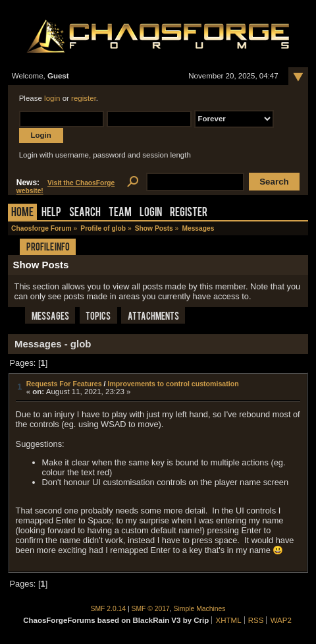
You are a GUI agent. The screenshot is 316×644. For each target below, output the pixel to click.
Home (22, 213)
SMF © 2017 (151, 609)
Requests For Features (64, 384)
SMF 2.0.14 (109, 609)
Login (151, 213)
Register (189, 213)
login (52, 98)
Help (51, 213)
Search (85, 213)
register (84, 98)
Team (120, 213)
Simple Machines (200, 609)
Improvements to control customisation (173, 384)
